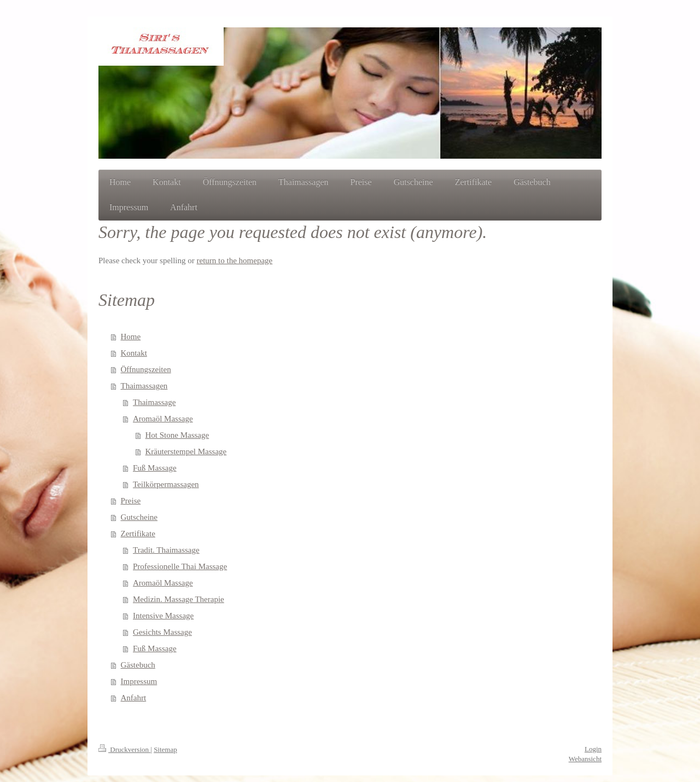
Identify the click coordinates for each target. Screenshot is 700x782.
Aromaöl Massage (163, 419)
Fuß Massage (155, 468)
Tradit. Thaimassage (166, 550)
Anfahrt (134, 698)
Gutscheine (139, 517)
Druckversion (124, 749)
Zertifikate (138, 534)
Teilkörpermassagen (166, 484)
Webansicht (585, 759)
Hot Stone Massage (177, 435)
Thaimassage (154, 402)
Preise (131, 501)
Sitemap (165, 749)
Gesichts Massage (162, 632)
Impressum (139, 681)
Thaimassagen (144, 386)
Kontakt (134, 353)
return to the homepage (235, 260)
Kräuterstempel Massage (186, 451)
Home (131, 337)
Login (593, 749)
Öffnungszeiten (146, 369)
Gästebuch (138, 665)
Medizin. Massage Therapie (179, 599)
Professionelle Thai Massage (180, 566)
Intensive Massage (163, 616)
